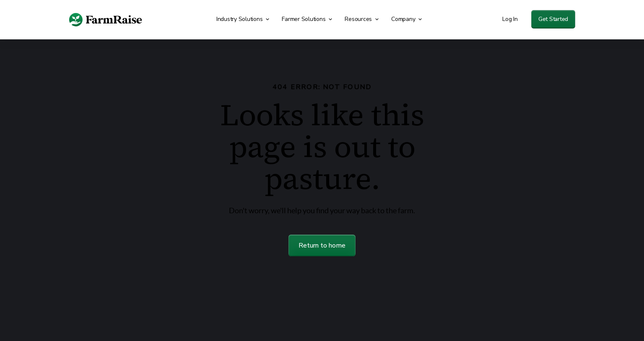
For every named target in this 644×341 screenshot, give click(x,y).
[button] (244, 19)
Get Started (553, 19)
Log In (510, 19)
